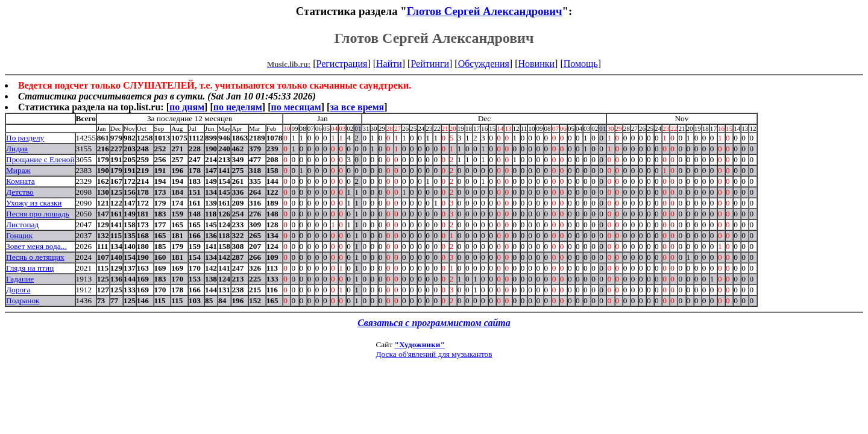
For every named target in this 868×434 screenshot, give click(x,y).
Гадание (20, 279)
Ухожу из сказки (34, 203)
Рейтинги (430, 64)
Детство (20, 192)
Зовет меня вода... (36, 246)
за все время (357, 107)
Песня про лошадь (38, 214)
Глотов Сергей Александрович (485, 11)
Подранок (23, 300)
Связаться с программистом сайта (434, 323)
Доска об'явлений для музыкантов (434, 354)
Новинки (536, 64)
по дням (187, 107)
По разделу (25, 138)
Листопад (22, 225)
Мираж (18, 170)
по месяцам (296, 107)
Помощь (581, 64)
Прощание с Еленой (40, 159)
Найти (389, 64)
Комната (20, 181)
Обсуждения (484, 64)
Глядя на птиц (30, 268)
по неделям (238, 107)
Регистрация (342, 64)
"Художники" (420, 344)
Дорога (18, 290)
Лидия (17, 149)
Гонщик (19, 235)
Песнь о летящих (35, 257)
